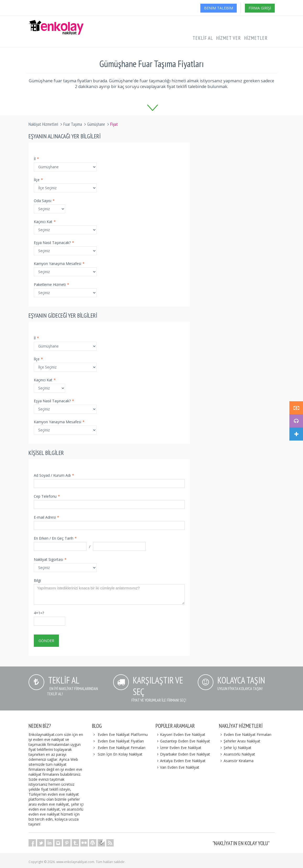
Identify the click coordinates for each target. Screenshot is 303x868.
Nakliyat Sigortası (50, 559)
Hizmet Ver (228, 38)
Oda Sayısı (44, 201)
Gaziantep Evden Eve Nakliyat (183, 741)
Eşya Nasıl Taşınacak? (54, 243)
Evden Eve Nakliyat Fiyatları (121, 741)
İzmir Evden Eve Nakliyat (179, 748)
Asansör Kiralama (236, 761)
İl (36, 159)
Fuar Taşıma (73, 124)
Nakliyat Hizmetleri (43, 124)
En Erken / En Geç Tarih (55, 538)
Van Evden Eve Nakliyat (178, 767)
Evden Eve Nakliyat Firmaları (122, 748)
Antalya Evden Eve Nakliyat (181, 761)
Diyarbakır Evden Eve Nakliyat (183, 754)
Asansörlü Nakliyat (237, 754)
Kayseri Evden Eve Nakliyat (181, 734)
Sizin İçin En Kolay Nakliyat (120, 754)
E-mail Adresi (46, 517)
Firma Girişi (260, 8)
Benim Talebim (219, 8)
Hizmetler (256, 38)
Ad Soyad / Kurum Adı (54, 475)
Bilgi (37, 580)
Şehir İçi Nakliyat (235, 748)
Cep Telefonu (47, 496)
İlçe (38, 180)
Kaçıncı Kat (45, 222)
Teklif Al (203, 38)
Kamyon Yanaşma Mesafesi (59, 264)
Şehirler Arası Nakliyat (240, 741)
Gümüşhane (96, 124)
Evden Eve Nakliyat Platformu (123, 734)
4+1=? (39, 613)
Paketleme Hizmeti (51, 284)
